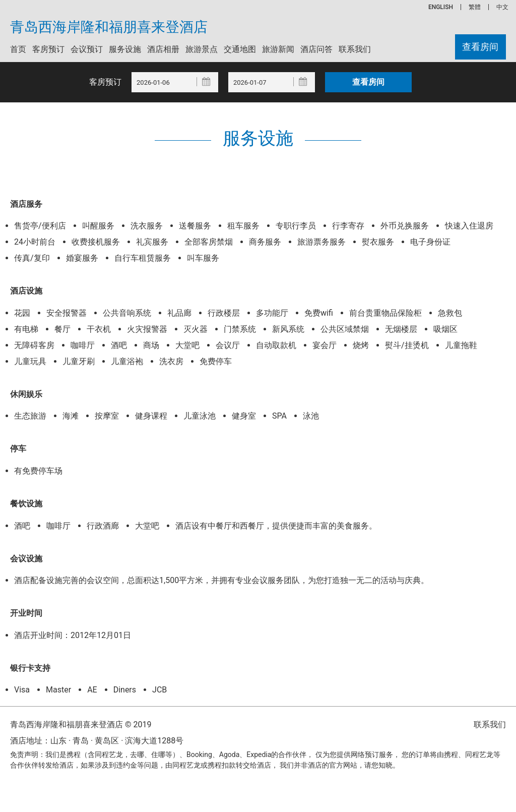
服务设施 (125, 49)
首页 (18, 49)
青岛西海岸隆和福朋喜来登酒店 (109, 27)
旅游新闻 (278, 49)
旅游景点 (202, 49)
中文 (502, 7)
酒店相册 (163, 49)
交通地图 (240, 49)
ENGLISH (441, 7)
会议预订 (87, 49)
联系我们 (355, 49)
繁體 (475, 7)
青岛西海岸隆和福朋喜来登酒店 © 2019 (81, 724)
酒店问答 (316, 49)
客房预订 (48, 49)
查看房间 (480, 47)
